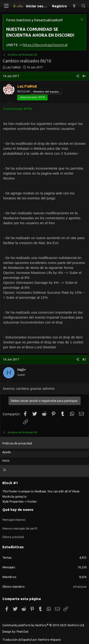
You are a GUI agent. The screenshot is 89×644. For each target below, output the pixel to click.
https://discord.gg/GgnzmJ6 (45, 45)
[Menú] (6, 6)
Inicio (6, 461)
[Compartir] (78, 76)
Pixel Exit (23, 632)
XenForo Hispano (49, 640)
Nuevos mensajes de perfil (20, 528)
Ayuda (7, 452)
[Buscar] (83, 6)
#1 (84, 76)
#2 (84, 359)
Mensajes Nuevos (14, 520)
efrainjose (80, 587)
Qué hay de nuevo (18, 510)
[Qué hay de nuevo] (74, 6)
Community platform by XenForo (44, 625)
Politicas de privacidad (17, 443)
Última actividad (13, 537)
